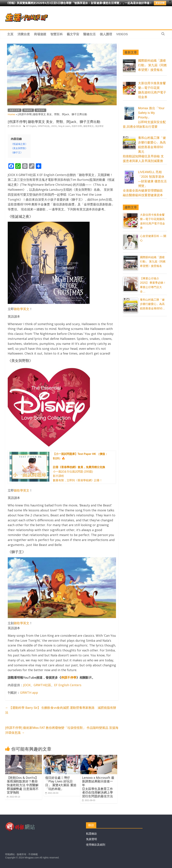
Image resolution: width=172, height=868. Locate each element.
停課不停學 (15, 110)
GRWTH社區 (44, 126)
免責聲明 (91, 839)
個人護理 (106, 34)
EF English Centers (68, 685)
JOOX (54, 126)
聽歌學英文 (89, 126)
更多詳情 (160, 3)
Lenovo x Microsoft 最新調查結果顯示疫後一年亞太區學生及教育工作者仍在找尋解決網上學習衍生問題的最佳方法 (98, 787)
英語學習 (99, 126)
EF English (31, 126)
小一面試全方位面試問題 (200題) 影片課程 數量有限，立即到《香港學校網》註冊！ (80, 467)
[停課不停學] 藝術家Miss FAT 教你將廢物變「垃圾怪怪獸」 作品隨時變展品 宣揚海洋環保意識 (62, 730)
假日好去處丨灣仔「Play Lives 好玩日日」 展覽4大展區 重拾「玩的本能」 (61, 783)
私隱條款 (91, 834)
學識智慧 (28, 110)
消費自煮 (24, 34)
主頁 (10, 34)
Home (11, 114)
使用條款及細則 (96, 845)
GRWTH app (29, 693)
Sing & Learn (64, 126)
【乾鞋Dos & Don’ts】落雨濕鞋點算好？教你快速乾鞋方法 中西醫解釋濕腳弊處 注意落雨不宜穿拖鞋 (23, 785)
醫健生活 (89, 34)
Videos (122, 34)
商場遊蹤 (40, 34)
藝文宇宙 (73, 34)
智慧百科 (57, 34)
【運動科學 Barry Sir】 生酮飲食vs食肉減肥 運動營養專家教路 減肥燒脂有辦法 (61, 710)
